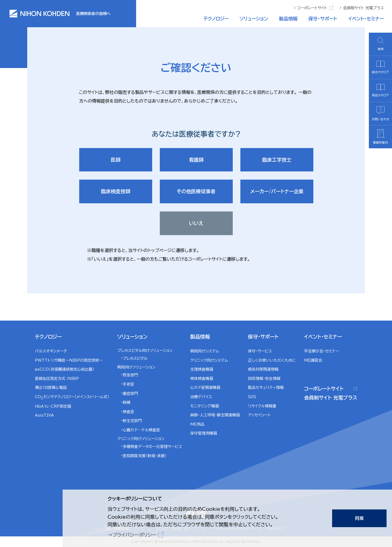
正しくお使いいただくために (272, 360)
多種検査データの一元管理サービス (152, 447)
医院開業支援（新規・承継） (145, 456)
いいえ (196, 223)
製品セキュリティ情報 (266, 388)
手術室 (128, 384)
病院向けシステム (205, 351)
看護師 (196, 160)
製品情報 (288, 19)
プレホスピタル (135, 358)
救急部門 (130, 375)
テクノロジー (216, 19)
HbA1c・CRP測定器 (53, 406)
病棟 (127, 402)
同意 (359, 518)
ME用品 (197, 424)
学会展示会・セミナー (321, 351)
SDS (252, 397)
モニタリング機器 (205, 406)
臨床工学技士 (277, 160)
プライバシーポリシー (134, 535)
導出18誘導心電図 (51, 388)
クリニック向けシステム (209, 360)
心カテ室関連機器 (205, 388)
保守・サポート (323, 19)
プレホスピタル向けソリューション (145, 351)
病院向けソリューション (136, 367)
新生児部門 (132, 421)
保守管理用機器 (204, 433)
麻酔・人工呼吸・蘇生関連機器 (215, 415)
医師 (116, 160)
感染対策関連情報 (263, 369)
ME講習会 (313, 360)
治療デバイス (201, 397)
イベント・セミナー (366, 19)
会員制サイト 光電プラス (363, 8)
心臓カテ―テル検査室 (141, 430)
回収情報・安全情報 (264, 379)
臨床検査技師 (116, 191)
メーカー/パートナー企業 (277, 191)
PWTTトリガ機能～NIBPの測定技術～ (69, 360)
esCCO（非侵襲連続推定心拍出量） (65, 369)
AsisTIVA (44, 415)
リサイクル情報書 (262, 406)
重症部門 (130, 394)
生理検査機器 (202, 369)
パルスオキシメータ (51, 351)
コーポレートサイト (315, 8)
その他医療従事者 (196, 191)
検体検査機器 (202, 379)
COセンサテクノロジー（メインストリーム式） (72, 397)
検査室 (128, 412)
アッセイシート (259, 415)
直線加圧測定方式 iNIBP (57, 379)
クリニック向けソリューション (141, 439)
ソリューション (254, 19)
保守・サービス (260, 351)
